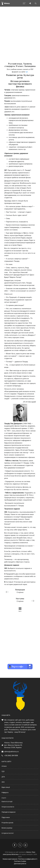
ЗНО (3, 782)
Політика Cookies (20, 861)
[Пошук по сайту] (36, 3)
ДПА (3, 777)
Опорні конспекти (8, 807)
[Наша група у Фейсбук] (15, 845)
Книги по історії (7, 802)
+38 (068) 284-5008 (11, 756)
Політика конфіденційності (28, 859)
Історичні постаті (8, 833)
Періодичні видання (9, 812)
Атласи (4, 766)
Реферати (5, 793)
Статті (4, 798)
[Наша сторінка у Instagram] (25, 845)
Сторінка (19, 591)
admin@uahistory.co (12, 752)
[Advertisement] (20, 38)
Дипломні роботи (20, 864)
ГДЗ (3, 771)
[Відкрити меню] (24, 3)
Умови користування (10, 859)
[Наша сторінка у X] (20, 845)
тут (27, 72)
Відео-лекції (6, 787)
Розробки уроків (7, 823)
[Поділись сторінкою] (30, 3)
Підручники (6, 817)
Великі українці (7, 828)
